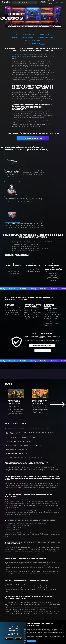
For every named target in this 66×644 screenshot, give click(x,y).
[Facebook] (15, 634)
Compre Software (46, 37)
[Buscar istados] (24, 2)
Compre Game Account (25, 35)
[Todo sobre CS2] (33, 374)
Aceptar (31, 641)
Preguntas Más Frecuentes (42, 346)
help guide (39, 81)
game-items (36, 44)
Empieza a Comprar (33, 138)
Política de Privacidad (35, 638)
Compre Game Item (17, 32)
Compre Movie (44, 35)
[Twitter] (9, 634)
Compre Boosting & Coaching (23, 37)
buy (29, 44)
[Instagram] (12, 634)
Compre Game (51, 32)
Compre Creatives (33, 40)
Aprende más (43, 350)
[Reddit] (18, 634)
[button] (36, 2)
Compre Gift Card (35, 32)
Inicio (23, 44)
